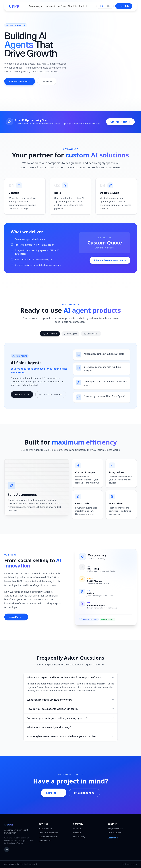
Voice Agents (91, 337)
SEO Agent (70, 337)
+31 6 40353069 (114, 833)
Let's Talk (54, 796)
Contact (83, 6)
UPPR (14, 6)
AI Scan (62, 6)
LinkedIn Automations (48, 833)
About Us (72, 6)
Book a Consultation (20, 81)
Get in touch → (114, 838)
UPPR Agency (45, 841)
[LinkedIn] (7, 850)
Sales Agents (50, 337)
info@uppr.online (84, 796)
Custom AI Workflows (48, 837)
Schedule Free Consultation (110, 264)
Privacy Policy (79, 837)
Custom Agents (37, 6)
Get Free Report (120, 122)
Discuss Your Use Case (51, 396)
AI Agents (51, 6)
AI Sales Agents (46, 829)
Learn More (47, 81)
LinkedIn (77, 833)
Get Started (22, 396)
